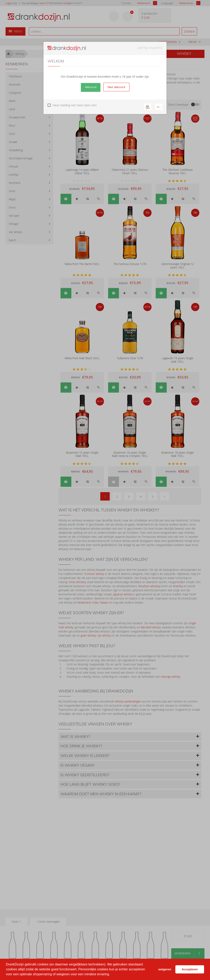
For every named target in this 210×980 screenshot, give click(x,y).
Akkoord (91, 87)
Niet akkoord (116, 87)
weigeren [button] (165, 969)
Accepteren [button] (190, 969)
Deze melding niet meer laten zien (75, 105)
